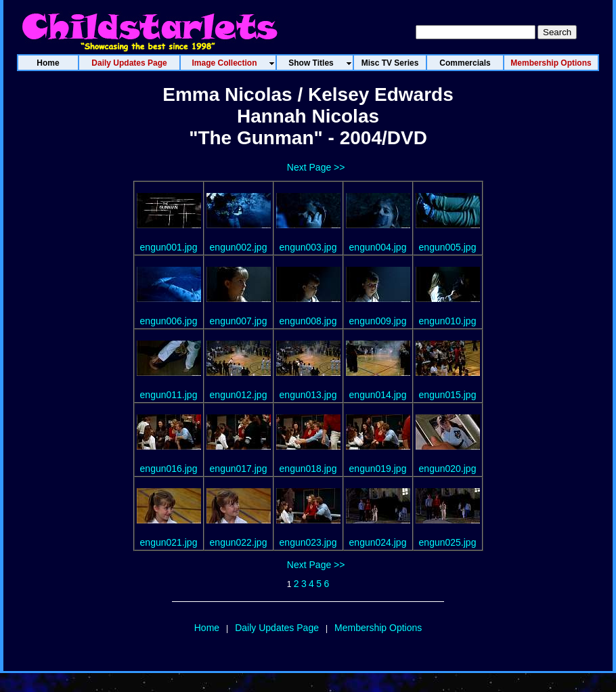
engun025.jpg (448, 542)
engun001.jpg (169, 247)
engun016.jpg (169, 469)
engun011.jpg (169, 395)
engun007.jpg (239, 321)
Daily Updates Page (277, 628)
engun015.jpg (448, 395)
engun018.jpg (308, 469)
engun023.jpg (308, 542)
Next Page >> (316, 167)
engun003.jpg (308, 247)
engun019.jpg (378, 469)
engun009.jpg (378, 321)
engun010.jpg (448, 321)
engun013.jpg (308, 395)
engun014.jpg (378, 395)
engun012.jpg (239, 395)
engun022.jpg (239, 542)
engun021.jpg (169, 542)
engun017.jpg (239, 469)
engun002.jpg (239, 247)
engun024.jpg (378, 542)
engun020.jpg (448, 469)
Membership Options (378, 628)
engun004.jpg (378, 247)
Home (207, 628)
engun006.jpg (169, 321)
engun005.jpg (448, 247)
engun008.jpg (308, 321)
